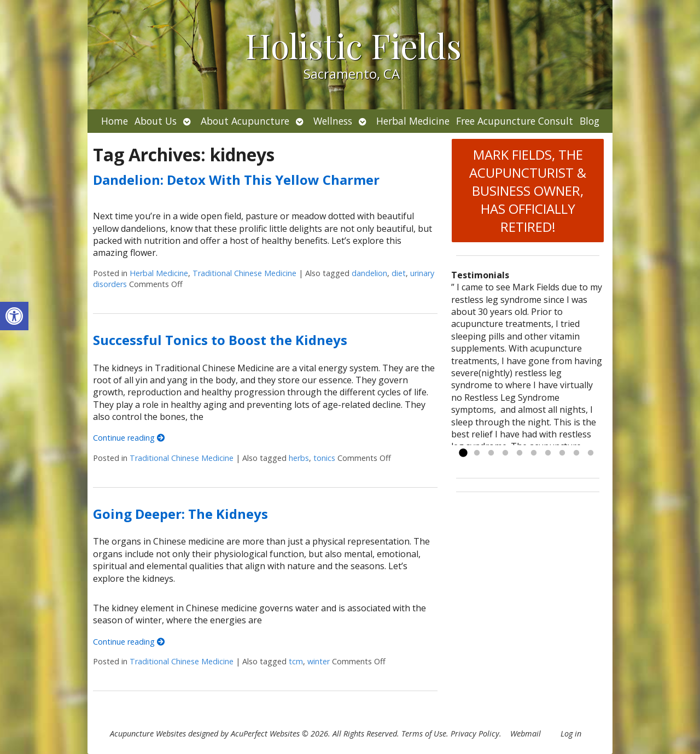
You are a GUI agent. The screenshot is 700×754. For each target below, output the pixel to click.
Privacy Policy (475, 733)
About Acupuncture (245, 121)
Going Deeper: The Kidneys (180, 514)
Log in (571, 733)
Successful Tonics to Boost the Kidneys (220, 340)
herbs (299, 458)
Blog (590, 121)
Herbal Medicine (413, 121)
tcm (296, 661)
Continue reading (129, 438)
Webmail (526, 733)
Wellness (333, 121)
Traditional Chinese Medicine (244, 273)
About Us (156, 121)
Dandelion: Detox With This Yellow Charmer (236, 180)
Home (115, 121)
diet (399, 273)
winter (319, 661)
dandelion (369, 273)
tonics (324, 458)
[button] (14, 316)
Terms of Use (424, 733)
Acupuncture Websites (148, 733)
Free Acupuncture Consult (515, 121)
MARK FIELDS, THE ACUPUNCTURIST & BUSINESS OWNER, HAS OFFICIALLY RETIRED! (528, 191)
